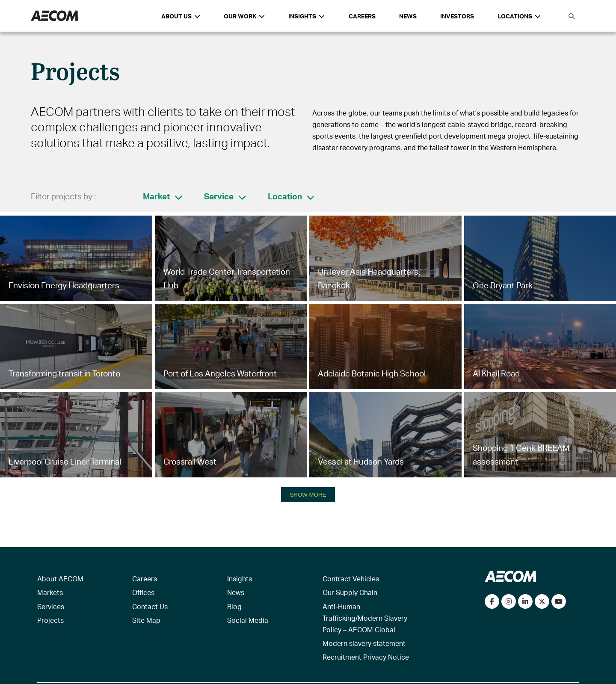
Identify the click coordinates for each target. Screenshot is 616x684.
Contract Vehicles (351, 579)
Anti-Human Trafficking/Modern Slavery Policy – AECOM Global (365, 618)
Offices (143, 592)
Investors (457, 16)
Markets (50, 592)
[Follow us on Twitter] (542, 601)
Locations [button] (519, 16)
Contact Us (150, 606)
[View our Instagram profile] (509, 601)
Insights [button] (307, 16)
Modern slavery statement (364, 643)
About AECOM (60, 579)
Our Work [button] (244, 16)
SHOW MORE (308, 495)
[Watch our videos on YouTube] (559, 601)
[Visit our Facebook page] (492, 601)
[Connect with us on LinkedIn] (525, 601)
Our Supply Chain (350, 592)
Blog (234, 606)
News (408, 16)
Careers (362, 16)
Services (51, 606)
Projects (50, 620)
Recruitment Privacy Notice (366, 657)
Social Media (248, 620)
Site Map (146, 620)
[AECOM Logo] (54, 16)
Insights (240, 579)
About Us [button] (181, 16)
